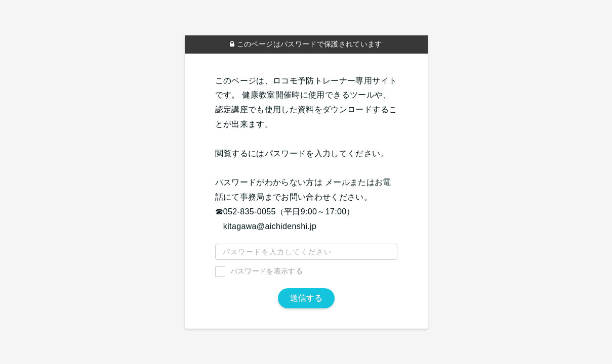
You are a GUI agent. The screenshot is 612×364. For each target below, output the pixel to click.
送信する (306, 298)
